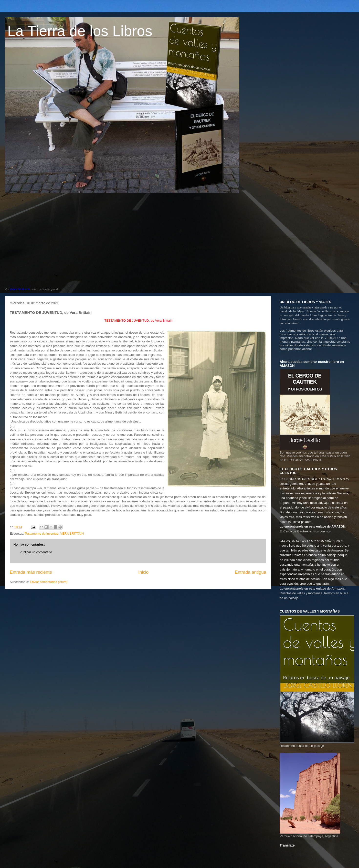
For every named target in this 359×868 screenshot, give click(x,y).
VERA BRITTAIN (72, 534)
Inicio (143, 572)
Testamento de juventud (42, 534)
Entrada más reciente (31, 572)
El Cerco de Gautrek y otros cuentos (305, 531)
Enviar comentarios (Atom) (49, 582)
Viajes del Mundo (20, 289)
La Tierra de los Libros (80, 31)
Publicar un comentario (36, 552)
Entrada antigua (251, 572)
